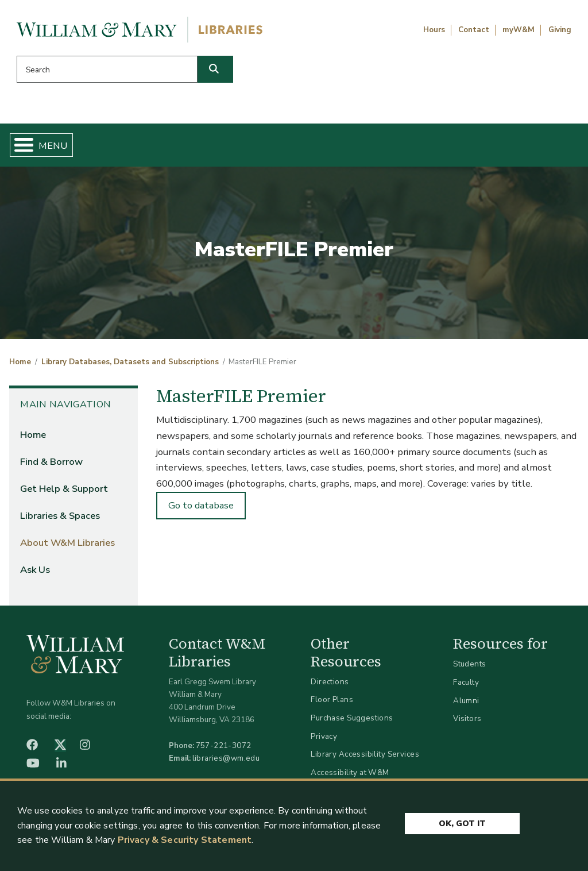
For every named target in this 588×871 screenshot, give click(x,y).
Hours (434, 30)
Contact (474, 30)
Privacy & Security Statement (185, 840)
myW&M (519, 30)
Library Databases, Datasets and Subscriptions (130, 367)
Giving (560, 30)
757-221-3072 (224, 750)
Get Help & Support (218, 147)
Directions (330, 686)
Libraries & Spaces (328, 147)
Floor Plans (332, 704)
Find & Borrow (117, 147)
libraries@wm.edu (226, 763)
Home (50, 147)
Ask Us (537, 147)
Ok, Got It (462, 821)
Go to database (201, 510)
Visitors (467, 723)
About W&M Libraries (439, 147)
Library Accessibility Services (365, 759)
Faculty (466, 687)
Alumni (466, 705)
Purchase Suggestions (352, 722)
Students (469, 668)
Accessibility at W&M (350, 777)
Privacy (324, 740)
